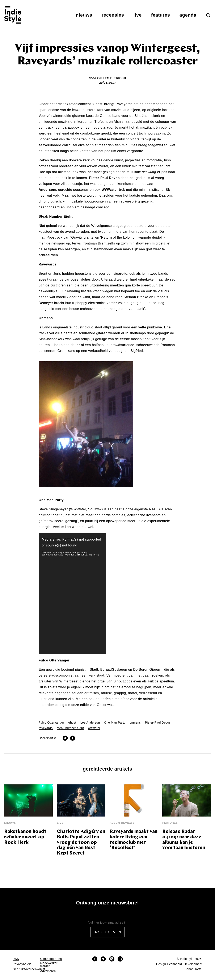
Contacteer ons (51, 959)
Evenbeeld (174, 964)
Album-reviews (122, 823)
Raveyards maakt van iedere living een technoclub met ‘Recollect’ (134, 840)
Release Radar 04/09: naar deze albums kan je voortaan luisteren (184, 840)
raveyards (46, 728)
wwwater (94, 728)
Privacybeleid (22, 964)
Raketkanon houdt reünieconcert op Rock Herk (25, 837)
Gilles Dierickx (112, 78)
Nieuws (84, 15)
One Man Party (115, 723)
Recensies (113, 15)
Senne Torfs (193, 969)
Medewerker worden (49, 965)
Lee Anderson (90, 723)
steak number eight (70, 728)
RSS (16, 959)
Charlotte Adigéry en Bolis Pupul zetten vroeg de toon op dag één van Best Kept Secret (81, 843)
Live (138, 15)
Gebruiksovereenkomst (29, 969)
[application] (72, 594)
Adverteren (48, 971)
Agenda (188, 15)
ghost (72, 723)
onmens (135, 723)
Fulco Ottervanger (51, 723)
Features (161, 15)
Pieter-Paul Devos (158, 723)
